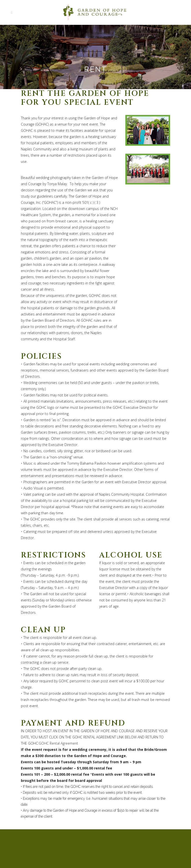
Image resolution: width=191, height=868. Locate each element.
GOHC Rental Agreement (58, 743)
